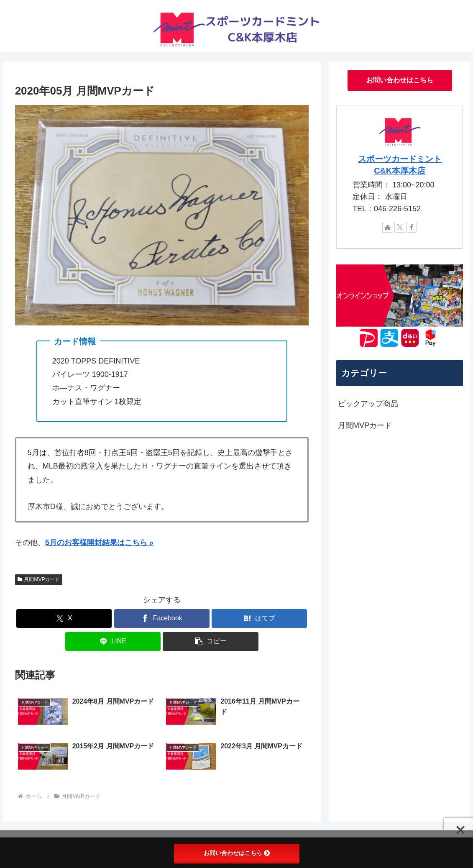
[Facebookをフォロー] (412, 227)
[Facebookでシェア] (162, 618)
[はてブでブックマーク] (259, 618)
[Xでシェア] (64, 618)
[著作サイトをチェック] (388, 227)
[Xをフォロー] (400, 227)
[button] (210, 641)
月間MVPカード (39, 579)
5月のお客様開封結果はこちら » (99, 543)
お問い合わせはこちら (400, 80)
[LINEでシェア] (113, 641)
